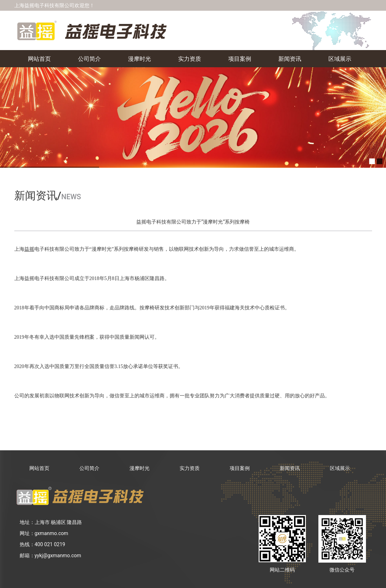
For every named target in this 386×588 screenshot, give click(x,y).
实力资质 (190, 58)
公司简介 (89, 58)
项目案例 (240, 58)
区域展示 (340, 58)
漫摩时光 (140, 58)
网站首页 (39, 58)
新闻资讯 (290, 58)
